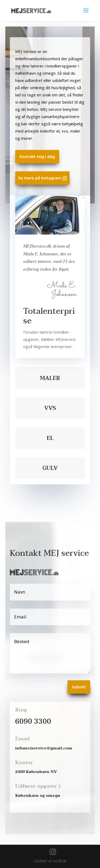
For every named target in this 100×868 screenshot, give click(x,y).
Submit (79, 687)
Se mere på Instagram (40, 178)
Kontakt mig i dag (37, 157)
